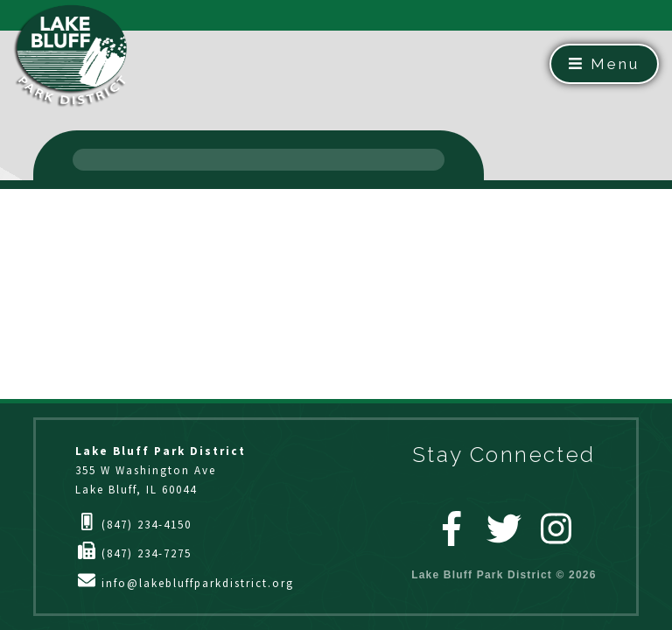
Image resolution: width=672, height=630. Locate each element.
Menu (604, 64)
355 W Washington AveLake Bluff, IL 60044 (161, 470)
